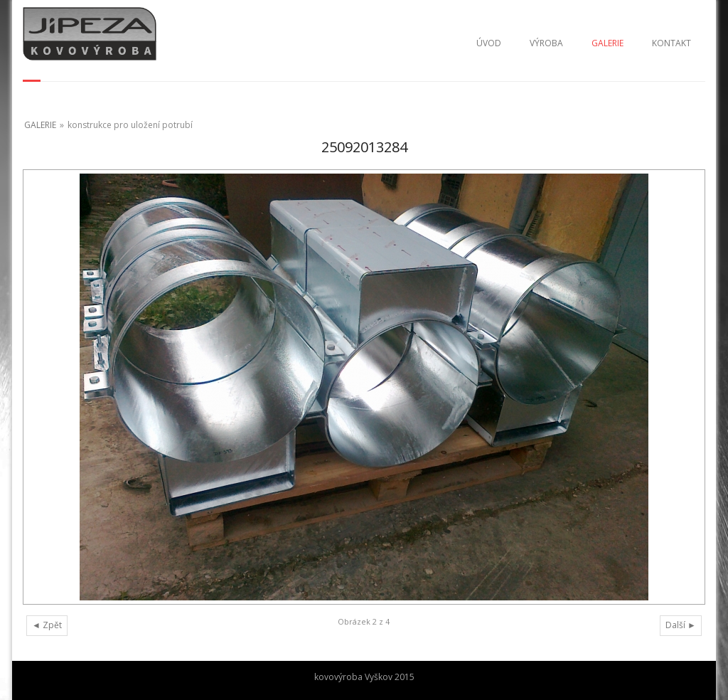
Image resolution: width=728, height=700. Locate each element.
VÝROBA (546, 43)
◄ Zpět (47, 625)
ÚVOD (489, 43)
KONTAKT (671, 43)
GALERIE (607, 43)
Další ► (681, 625)
